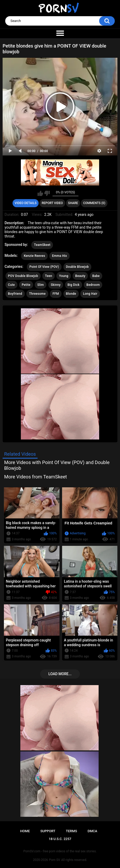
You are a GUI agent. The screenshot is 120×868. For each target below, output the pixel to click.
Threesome (37, 294)
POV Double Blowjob (23, 276)
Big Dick (74, 285)
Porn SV (55, 860)
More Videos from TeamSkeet (36, 477)
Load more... (60, 674)
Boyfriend (15, 294)
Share (73, 203)
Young (64, 276)
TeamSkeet (42, 245)
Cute (11, 285)
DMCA (92, 831)
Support (48, 831)
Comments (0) (94, 203)
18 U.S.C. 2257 (60, 839)
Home (25, 831)
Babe (96, 276)
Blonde (71, 294)
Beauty (80, 276)
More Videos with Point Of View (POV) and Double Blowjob (57, 465)
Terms (72, 831)
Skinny (56, 285)
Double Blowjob (77, 267)
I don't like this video (47, 193)
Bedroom (93, 285)
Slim (41, 285)
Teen (49, 276)
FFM (56, 294)
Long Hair (90, 294)
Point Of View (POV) (44, 267)
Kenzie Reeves (34, 256)
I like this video (40, 193)
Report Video (52, 203)
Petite (26, 285)
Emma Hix (59, 256)
